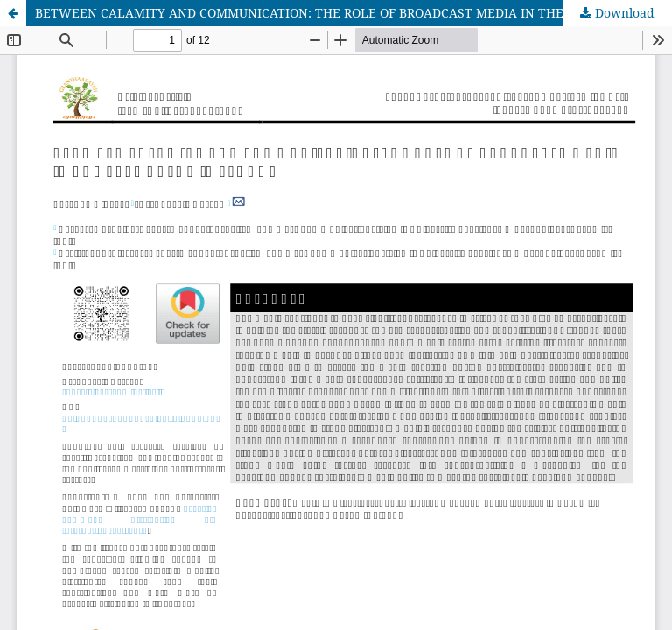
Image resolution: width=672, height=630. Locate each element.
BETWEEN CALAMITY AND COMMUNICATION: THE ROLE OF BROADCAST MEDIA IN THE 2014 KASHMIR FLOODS (353, 13)
